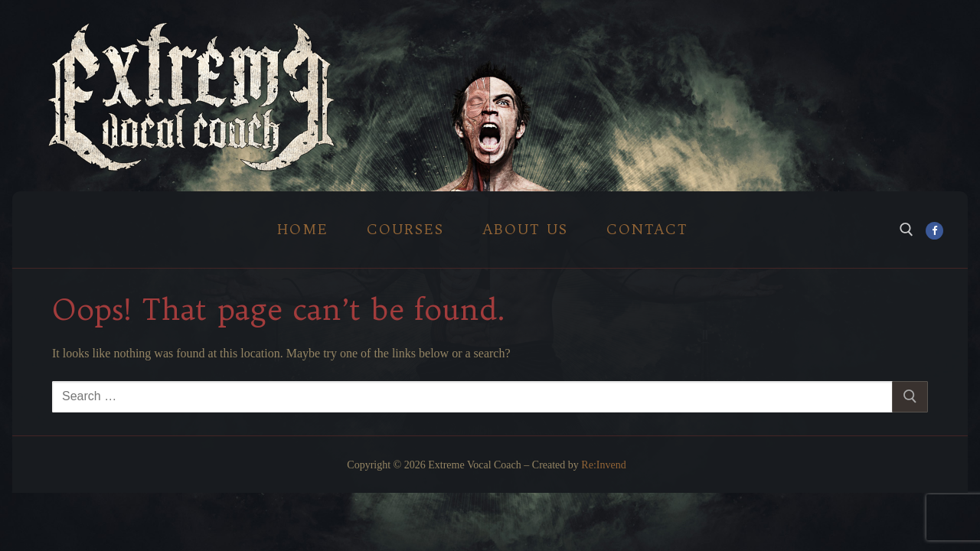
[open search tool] (906, 230)
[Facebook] (934, 231)
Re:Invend (603, 465)
